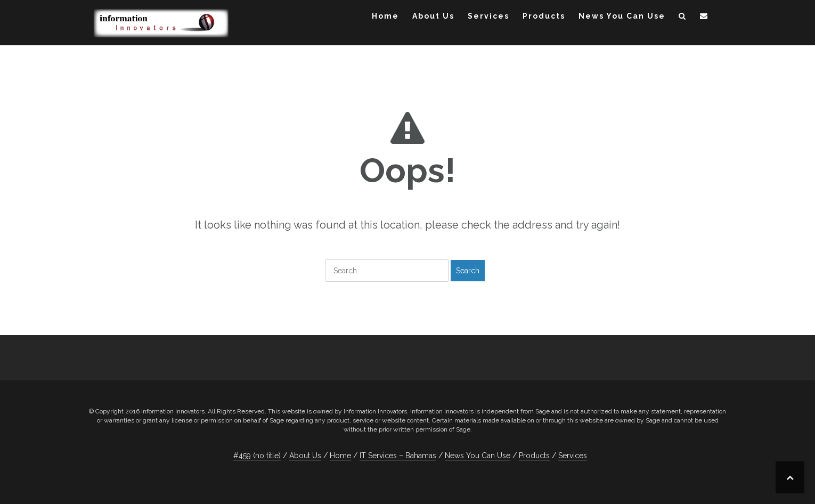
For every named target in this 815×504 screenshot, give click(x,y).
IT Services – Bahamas (398, 456)
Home (385, 16)
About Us (433, 16)
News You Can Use (622, 16)
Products (544, 16)
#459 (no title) (257, 456)
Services (488, 16)
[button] (683, 18)
